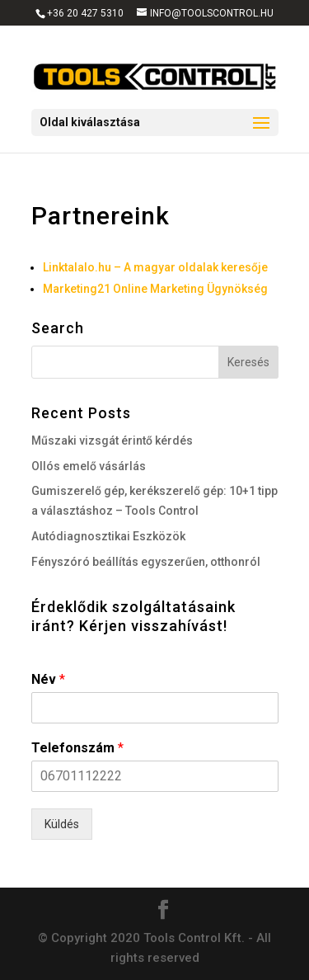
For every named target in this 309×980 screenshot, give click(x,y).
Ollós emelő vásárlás (89, 466)
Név (48, 679)
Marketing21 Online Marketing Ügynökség (155, 289)
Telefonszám (77, 748)
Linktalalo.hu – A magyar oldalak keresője (155, 267)
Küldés (62, 824)
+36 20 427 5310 (85, 13)
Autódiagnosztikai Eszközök (108, 536)
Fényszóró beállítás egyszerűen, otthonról (146, 562)
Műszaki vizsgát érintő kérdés (112, 441)
